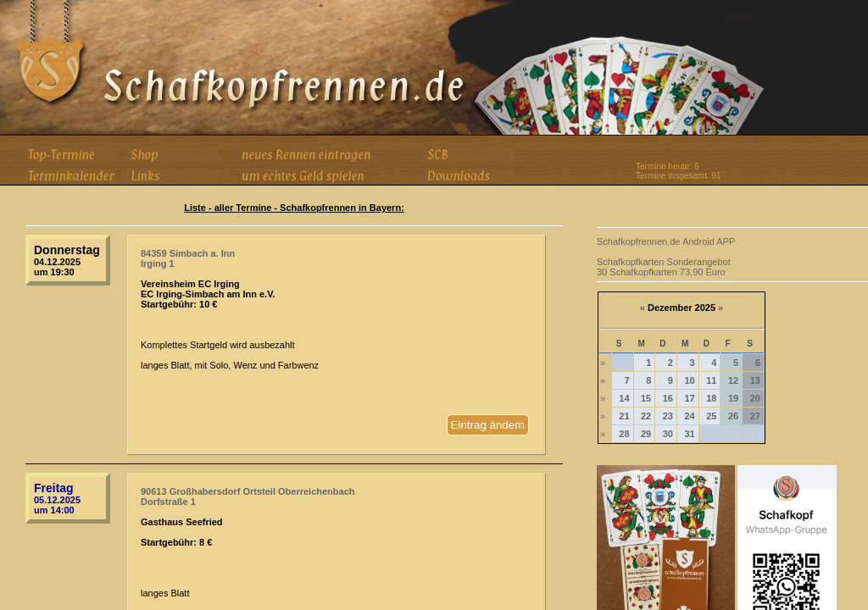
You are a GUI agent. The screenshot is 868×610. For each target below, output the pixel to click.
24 (689, 416)
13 (755, 380)
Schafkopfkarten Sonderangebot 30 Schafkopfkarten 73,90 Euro (664, 267)
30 (668, 434)
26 (733, 416)
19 (733, 398)
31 (689, 434)
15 (646, 398)
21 (624, 416)
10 (689, 380)
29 (646, 434)
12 (733, 380)
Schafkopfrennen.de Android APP (666, 241)
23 (668, 416)
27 (755, 416)
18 (711, 398)
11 (711, 380)
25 (711, 416)
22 (646, 416)
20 (755, 398)
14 (624, 398)
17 (689, 398)
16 (668, 398)
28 (624, 434)
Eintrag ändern (488, 425)
